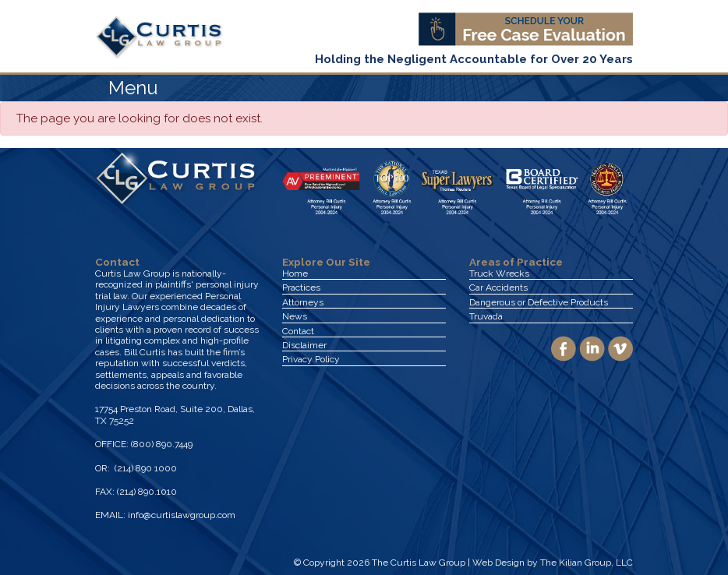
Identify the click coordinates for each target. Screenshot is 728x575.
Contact (298, 331)
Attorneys (303, 302)
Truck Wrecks (499, 273)
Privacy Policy (311, 359)
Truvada (486, 316)
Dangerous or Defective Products (539, 302)
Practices (301, 287)
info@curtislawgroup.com (182, 515)
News (295, 316)
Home (295, 273)
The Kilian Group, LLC (587, 563)
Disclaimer (304, 345)
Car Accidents (498, 287)
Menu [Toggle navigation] (133, 88)
